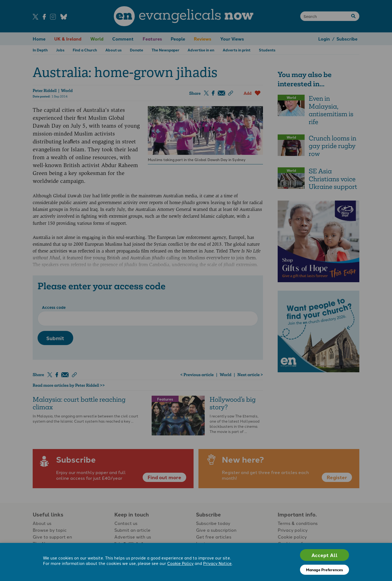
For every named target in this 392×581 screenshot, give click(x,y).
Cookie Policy (180, 563)
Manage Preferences (324, 570)
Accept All (324, 555)
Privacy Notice (217, 563)
